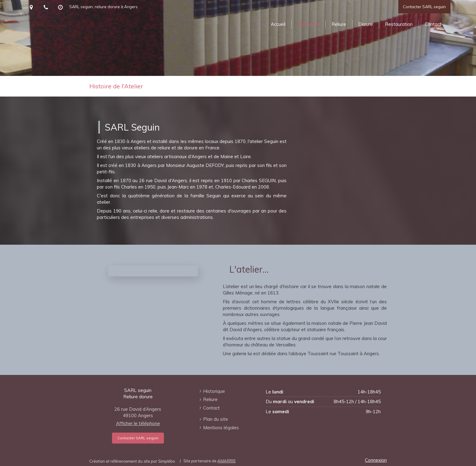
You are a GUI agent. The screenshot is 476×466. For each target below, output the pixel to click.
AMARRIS (226, 461)
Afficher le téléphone (138, 423)
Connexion (376, 460)
